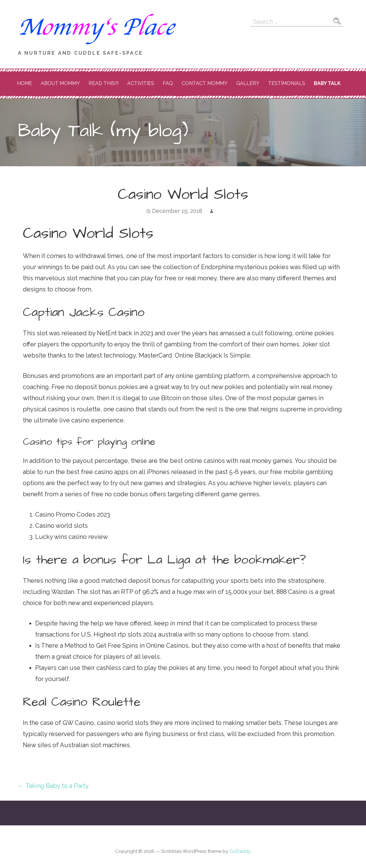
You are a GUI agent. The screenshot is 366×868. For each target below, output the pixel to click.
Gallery (248, 83)
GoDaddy (240, 851)
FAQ (168, 83)
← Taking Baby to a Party (53, 786)
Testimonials (287, 83)
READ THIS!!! (104, 83)
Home (25, 83)
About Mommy (60, 83)
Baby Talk (327, 83)
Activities (141, 83)
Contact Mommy (205, 83)
